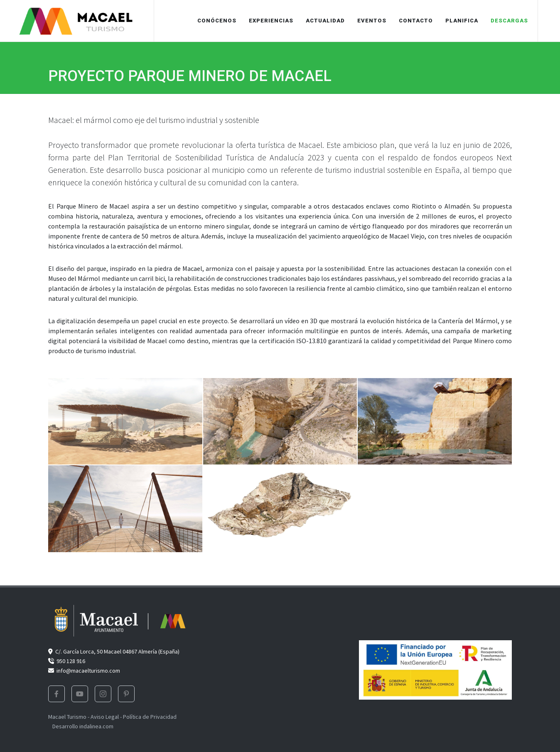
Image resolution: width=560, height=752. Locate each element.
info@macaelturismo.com (84, 671)
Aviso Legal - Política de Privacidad (134, 717)
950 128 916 (67, 661)
